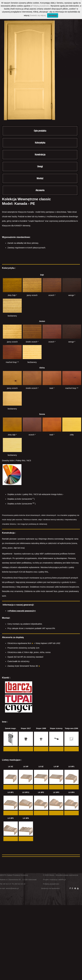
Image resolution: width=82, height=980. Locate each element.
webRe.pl (62, 880)
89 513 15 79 (8, 884)
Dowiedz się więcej (38, 15)
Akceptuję (53, 15)
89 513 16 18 (20, 884)
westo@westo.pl (12, 888)
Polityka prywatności (51, 884)
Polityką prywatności (41, 6)
